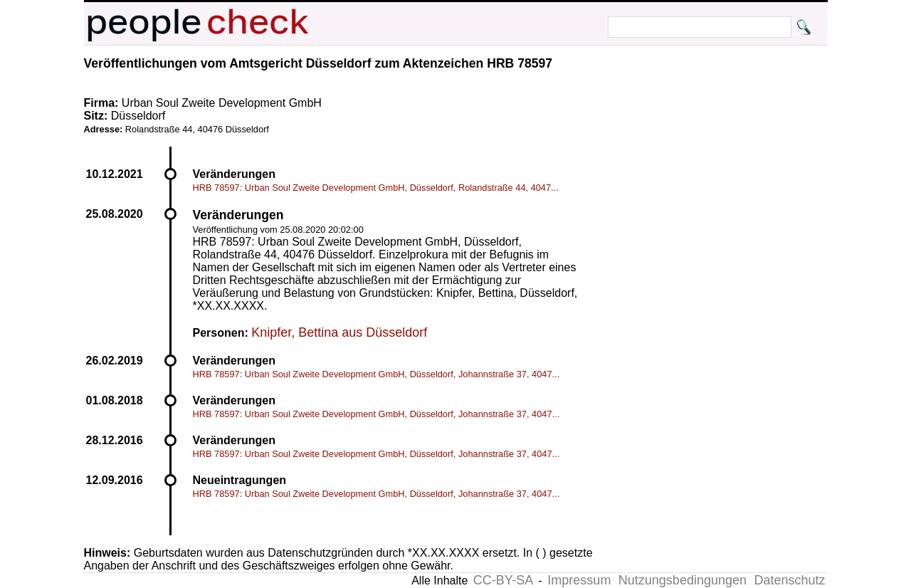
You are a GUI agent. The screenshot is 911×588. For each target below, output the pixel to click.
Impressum (579, 580)
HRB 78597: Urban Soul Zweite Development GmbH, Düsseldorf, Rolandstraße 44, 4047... (376, 188)
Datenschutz (789, 580)
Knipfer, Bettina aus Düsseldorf (339, 332)
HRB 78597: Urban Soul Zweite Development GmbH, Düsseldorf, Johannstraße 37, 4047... (376, 374)
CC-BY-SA (503, 580)
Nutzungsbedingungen (683, 580)
